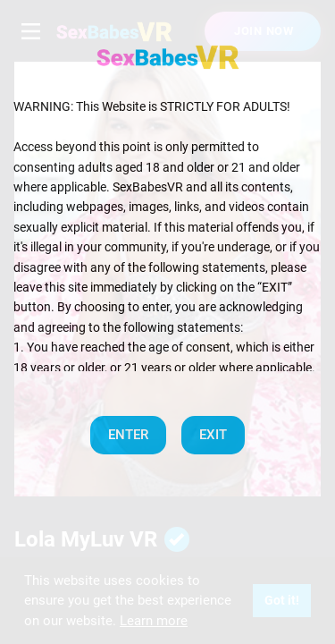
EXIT (213, 435)
